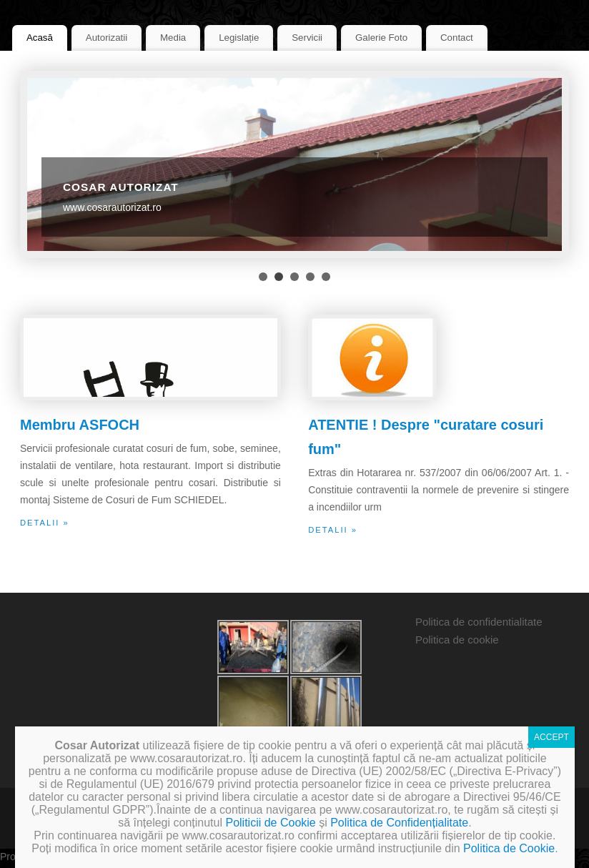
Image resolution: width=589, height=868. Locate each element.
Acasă (40, 38)
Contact (457, 38)
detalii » (45, 523)
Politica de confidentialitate (479, 622)
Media (173, 38)
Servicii (307, 38)
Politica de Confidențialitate (399, 823)
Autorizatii (107, 38)
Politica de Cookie (509, 848)
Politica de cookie (457, 640)
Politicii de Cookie (270, 823)
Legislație (239, 38)
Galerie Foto (381, 38)
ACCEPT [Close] (551, 737)
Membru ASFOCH (80, 425)
